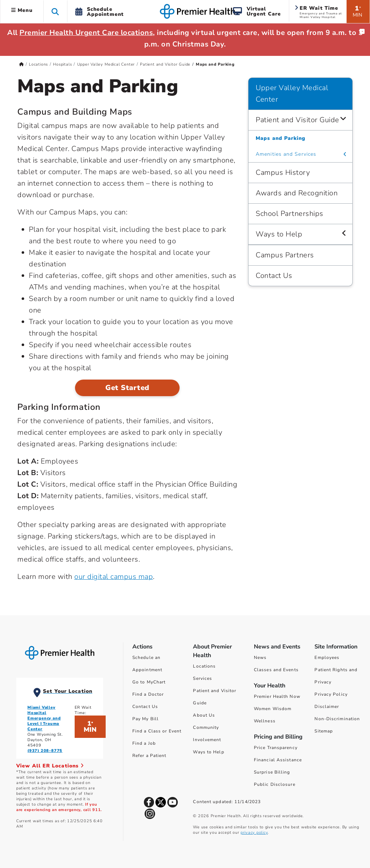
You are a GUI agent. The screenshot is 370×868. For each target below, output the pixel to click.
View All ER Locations (50, 766)
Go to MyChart (149, 682)
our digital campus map (114, 577)
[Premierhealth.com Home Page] (21, 64)
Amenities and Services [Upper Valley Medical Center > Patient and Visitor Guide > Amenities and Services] (286, 154)
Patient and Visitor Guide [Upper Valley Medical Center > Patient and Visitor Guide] (298, 120)
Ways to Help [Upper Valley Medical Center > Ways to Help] (279, 234)
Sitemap (324, 731)
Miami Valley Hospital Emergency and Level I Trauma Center (44, 718)
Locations (204, 666)
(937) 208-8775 (45, 751)
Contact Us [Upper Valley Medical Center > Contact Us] (274, 276)
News (260, 657)
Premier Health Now (277, 696)
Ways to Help (208, 752)
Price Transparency (276, 748)
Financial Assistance (278, 760)
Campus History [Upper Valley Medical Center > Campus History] (283, 172)
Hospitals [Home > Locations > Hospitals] (62, 64)
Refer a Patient (149, 756)
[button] (55, 11)
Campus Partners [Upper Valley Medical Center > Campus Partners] (285, 255)
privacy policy (254, 832)
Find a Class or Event (157, 731)
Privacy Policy (331, 694)
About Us (204, 715)
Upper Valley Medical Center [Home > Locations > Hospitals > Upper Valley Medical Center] (106, 64)
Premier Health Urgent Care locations (86, 33)
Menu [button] (22, 10)
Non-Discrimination (337, 719)
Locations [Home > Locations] (38, 64)
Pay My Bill (146, 719)
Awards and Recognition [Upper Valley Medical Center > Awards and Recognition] (297, 193)
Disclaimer (327, 707)
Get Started (127, 388)
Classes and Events (276, 670)
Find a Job (144, 743)
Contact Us (145, 707)
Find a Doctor (148, 694)
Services (202, 678)
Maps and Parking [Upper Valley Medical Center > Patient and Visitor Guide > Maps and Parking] (281, 138)
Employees (327, 657)
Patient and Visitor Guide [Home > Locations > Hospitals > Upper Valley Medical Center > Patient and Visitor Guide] (165, 64)
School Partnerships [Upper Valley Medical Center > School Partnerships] (290, 214)
